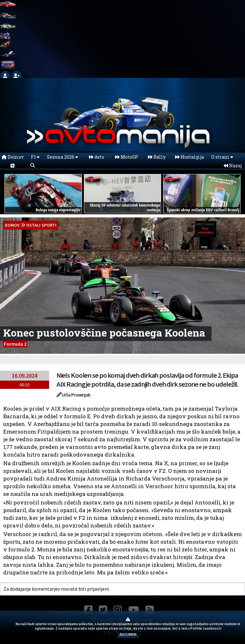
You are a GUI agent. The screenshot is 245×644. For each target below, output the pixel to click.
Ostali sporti (41, 225)
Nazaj (233, 166)
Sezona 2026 (63, 157)
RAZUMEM (128, 634)
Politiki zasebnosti (206, 628)
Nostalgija (189, 157)
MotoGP (127, 157)
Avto (97, 157)
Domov (13, 157)
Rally (157, 157)
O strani (222, 157)
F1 (35, 157)
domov (12, 225)
